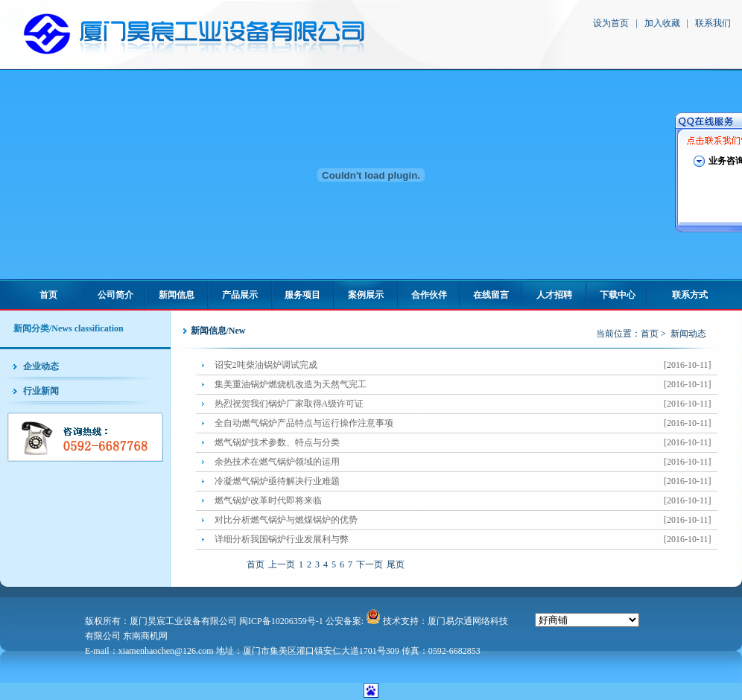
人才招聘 (554, 295)
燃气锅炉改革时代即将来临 (466, 501)
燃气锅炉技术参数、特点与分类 (466, 443)
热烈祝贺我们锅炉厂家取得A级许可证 (466, 404)
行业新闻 (41, 391)
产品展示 (240, 295)
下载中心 (618, 295)
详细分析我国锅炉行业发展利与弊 (466, 540)
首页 (48, 295)
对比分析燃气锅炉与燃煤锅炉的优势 (466, 520)
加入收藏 (662, 23)
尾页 (396, 564)
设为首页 (611, 23)
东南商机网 (145, 636)
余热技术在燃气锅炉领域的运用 (466, 462)
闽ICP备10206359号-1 (281, 621)
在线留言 (491, 295)
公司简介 (115, 295)
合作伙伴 (429, 295)
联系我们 (713, 23)
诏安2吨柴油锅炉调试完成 (466, 365)
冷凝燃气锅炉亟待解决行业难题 (466, 481)
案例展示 (366, 295)
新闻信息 (177, 295)
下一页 (370, 564)
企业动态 (41, 366)
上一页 (282, 564)
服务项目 (302, 295)
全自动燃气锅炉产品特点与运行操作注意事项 (466, 423)
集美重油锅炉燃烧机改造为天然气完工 (466, 385)
